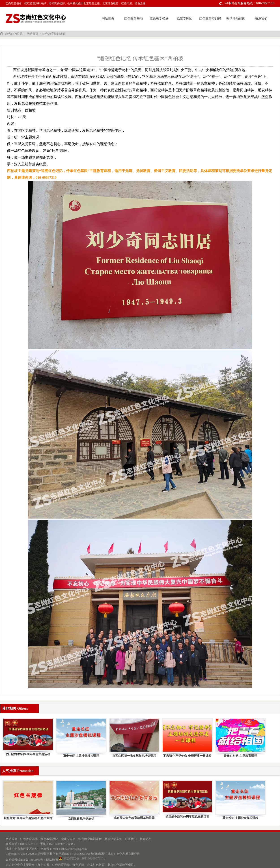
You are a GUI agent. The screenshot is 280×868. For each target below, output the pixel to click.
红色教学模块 (159, 19)
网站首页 (108, 19)
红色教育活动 (61, 865)
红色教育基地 (134, 19)
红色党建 (78, 865)
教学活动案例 (236, 19)
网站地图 (52, 860)
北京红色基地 (116, 865)
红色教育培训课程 (210, 24)
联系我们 (261, 19)
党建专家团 (185, 19)
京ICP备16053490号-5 (32, 860)
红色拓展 (43, 865)
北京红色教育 (96, 865)
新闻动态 (145, 839)
